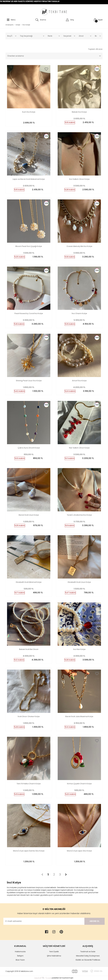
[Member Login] (69, 20)
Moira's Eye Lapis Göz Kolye (79, 851)
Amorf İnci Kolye (79, 381)
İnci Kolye (26, 25)
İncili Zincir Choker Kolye (29, 717)
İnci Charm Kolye (79, 314)
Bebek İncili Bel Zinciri (29, 649)
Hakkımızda (20, 952)
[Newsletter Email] (44, 921)
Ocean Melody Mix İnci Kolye (79, 246)
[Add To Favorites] (46, 69)
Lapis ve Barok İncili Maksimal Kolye (29, 179)
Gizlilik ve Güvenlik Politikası (88, 960)
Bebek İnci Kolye (79, 112)
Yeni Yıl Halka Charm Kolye (29, 784)
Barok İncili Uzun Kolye (29, 515)
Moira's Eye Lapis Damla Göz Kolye (29, 851)
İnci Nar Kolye (79, 649)
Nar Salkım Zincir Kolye (79, 448)
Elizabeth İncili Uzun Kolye (79, 582)
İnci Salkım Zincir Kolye (79, 179)
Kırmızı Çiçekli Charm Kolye (79, 784)
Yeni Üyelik (54, 952)
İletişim (20, 956)
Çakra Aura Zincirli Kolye (29, 448)
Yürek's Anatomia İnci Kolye (79, 515)
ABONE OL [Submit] (94, 921)
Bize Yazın (20, 960)
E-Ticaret (47, 978)
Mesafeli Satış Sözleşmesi (88, 956)
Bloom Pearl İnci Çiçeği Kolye (29, 246)
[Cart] (97, 20)
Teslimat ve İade (88, 952)
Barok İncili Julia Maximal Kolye (79, 717)
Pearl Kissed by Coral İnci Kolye (29, 314)
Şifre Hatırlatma (54, 956)
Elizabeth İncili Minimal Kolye (29, 582)
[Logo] (54, 12)
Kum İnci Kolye (29, 112)
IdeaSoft (38, 978)
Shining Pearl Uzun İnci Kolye (29, 381)
